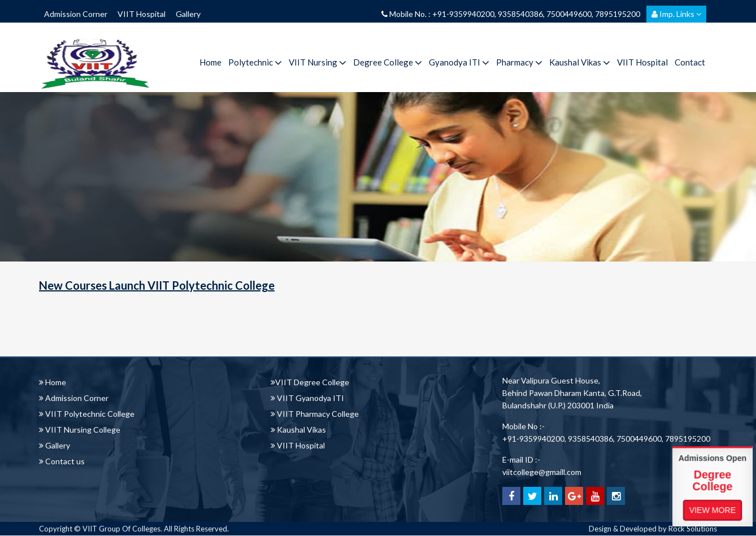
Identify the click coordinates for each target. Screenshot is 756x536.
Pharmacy (519, 62)
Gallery (188, 14)
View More (712, 509)
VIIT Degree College (310, 382)
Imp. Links (676, 14)
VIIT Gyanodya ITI (307, 398)
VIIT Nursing (318, 62)
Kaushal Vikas (580, 62)
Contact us (62, 461)
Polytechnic (255, 62)
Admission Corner (76, 14)
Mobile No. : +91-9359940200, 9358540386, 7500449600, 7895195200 (511, 14)
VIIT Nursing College (80, 430)
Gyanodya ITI (459, 62)
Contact (690, 62)
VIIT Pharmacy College (315, 414)
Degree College (388, 62)
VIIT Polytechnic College (87, 414)
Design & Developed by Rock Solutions (653, 529)
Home (210, 62)
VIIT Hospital (142, 14)
